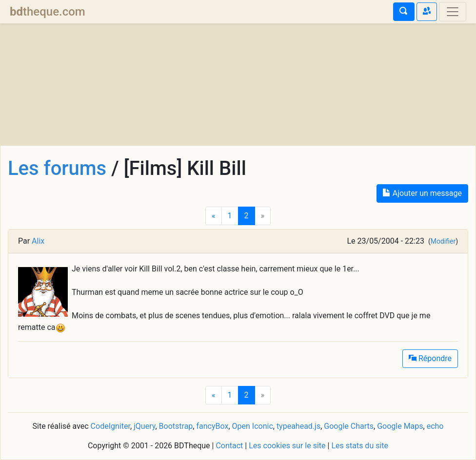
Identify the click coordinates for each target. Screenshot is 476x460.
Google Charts (349, 426)
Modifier (443, 241)
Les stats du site (360, 446)
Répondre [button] (430, 358)
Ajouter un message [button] (422, 193)
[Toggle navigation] (453, 12)
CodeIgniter (110, 426)
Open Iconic (253, 426)
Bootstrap (176, 426)
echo (435, 426)
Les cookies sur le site (287, 446)
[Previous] (214, 216)
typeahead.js (298, 426)
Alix (38, 241)
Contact (229, 446)
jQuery (144, 426)
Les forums (57, 168)
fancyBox (212, 426)
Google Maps (400, 426)
